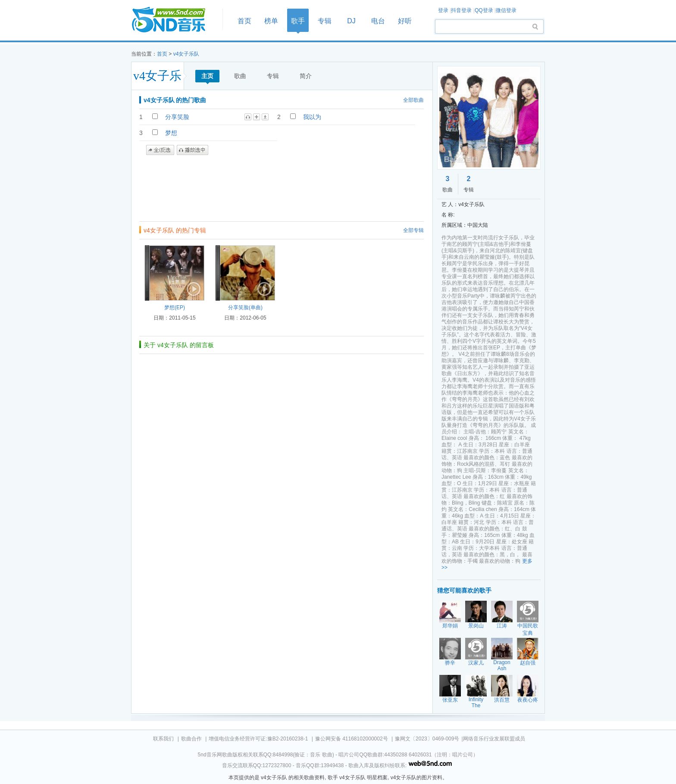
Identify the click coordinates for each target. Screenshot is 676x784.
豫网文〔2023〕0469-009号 (427, 739)
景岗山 (476, 626)
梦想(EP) (175, 307)
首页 (174, 20)
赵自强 (528, 663)
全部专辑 (413, 230)
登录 (443, 10)
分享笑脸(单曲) (245, 307)
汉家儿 (476, 663)
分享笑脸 (177, 117)
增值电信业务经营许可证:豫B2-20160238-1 (258, 739)
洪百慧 (502, 700)
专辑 (325, 21)
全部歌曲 (413, 100)
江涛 (502, 626)
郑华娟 (450, 626)
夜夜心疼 (528, 700)
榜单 (271, 21)
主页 (207, 76)
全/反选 (160, 150)
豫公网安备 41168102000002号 (352, 739)
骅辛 (450, 663)
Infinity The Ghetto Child (476, 709)
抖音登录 (461, 10)
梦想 (171, 133)
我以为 (312, 117)
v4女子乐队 (186, 54)
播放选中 (192, 150)
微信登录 (506, 10)
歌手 (298, 21)
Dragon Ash (502, 665)
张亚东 (450, 700)
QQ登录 (484, 10)
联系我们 (163, 739)
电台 (378, 21)
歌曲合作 (191, 739)
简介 (306, 76)
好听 (405, 21)
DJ (351, 21)
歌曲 (240, 76)
